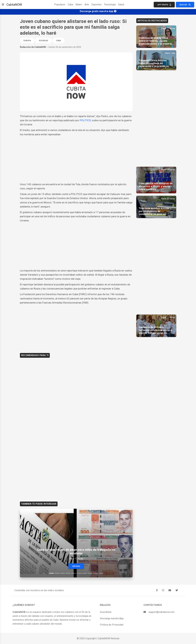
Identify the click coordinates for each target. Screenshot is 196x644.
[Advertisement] (76, 159)
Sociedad (43, 41)
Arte (87, 5)
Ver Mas (76, 566)
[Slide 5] (73, 573)
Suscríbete (106, 612)
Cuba (70, 5)
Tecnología (110, 5)
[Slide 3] (62, 573)
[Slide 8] (90, 573)
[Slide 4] (68, 573)
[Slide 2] (57, 573)
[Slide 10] (101, 573)
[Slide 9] (96, 573)
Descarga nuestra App (112, 618)
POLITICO (85, 120)
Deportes (96, 5)
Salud (121, 5)
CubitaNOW (14, 5)
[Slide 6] (79, 573)
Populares (60, 5)
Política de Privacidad (112, 625)
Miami (79, 5)
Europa (27, 41)
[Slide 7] (85, 573)
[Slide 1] (51, 573)
